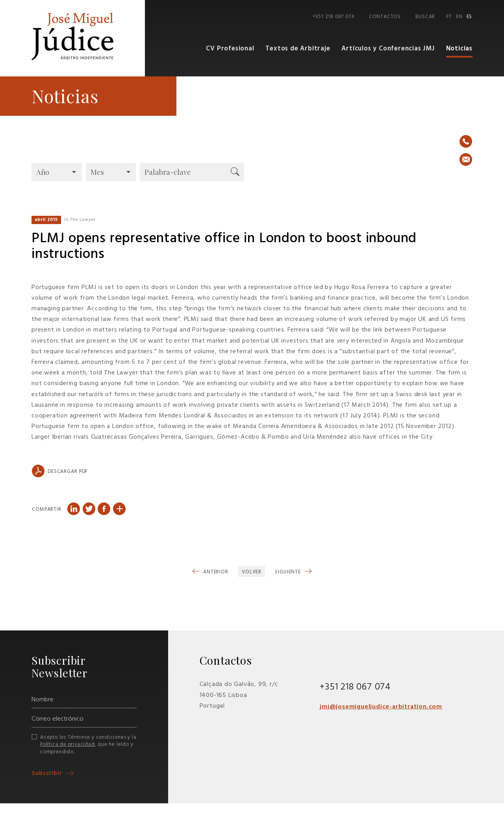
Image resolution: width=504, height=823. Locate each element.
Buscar (425, 17)
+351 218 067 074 (334, 17)
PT (449, 17)
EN (459, 17)
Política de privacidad (68, 744)
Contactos (385, 17)
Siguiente (289, 572)
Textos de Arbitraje (298, 49)
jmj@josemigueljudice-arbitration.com (382, 707)
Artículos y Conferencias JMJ (388, 49)
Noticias (459, 49)
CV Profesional (230, 49)
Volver (252, 572)
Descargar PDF (60, 471)
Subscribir (48, 773)
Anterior (215, 572)
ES (470, 17)
